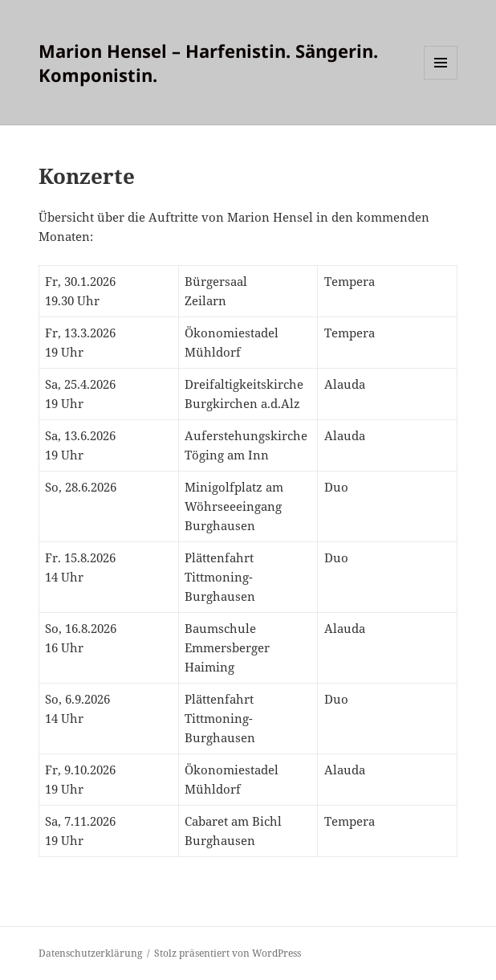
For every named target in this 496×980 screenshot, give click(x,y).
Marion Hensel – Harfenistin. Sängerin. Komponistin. (208, 63)
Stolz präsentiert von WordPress (228, 953)
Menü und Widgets (441, 79)
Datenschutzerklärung (90, 953)
